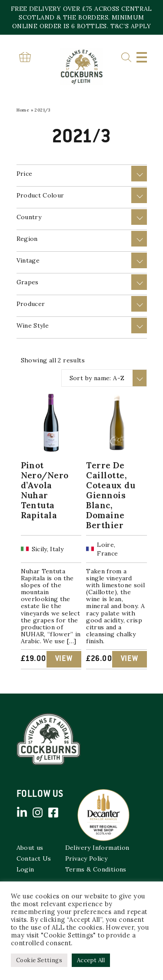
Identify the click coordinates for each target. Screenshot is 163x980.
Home (23, 110)
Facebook (53, 812)
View (64, 659)
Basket (25, 57)
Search (126, 58)
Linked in (22, 812)
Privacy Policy (86, 858)
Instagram (38, 812)
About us (30, 848)
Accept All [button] (91, 960)
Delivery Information (97, 848)
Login (25, 869)
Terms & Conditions (96, 869)
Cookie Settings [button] (39, 960)
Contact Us (34, 858)
